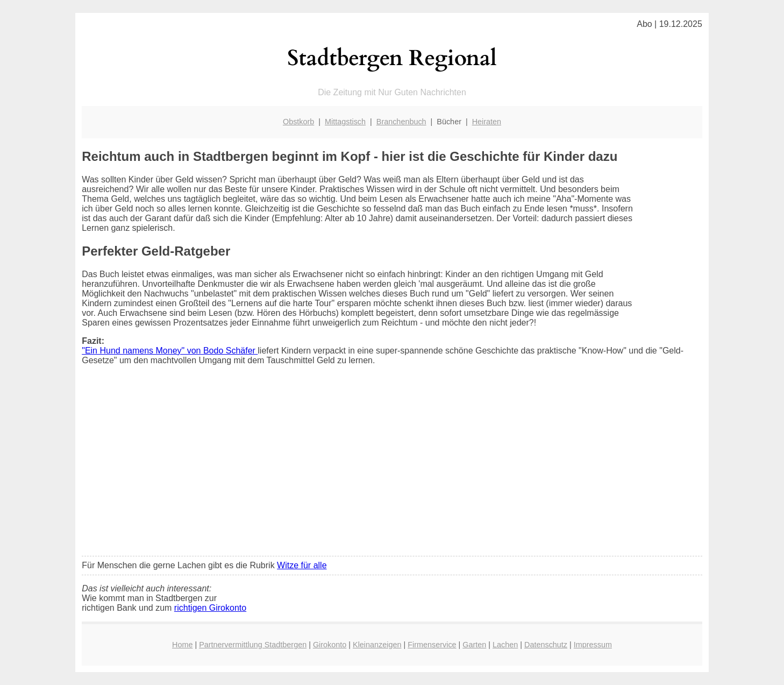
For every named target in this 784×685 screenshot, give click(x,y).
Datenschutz (546, 645)
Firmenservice (432, 645)
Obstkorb (298, 122)
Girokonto (330, 645)
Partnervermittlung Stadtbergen (253, 645)
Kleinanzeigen (377, 645)
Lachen (505, 645)
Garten (474, 645)
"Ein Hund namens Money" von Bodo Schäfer (170, 351)
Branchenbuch (401, 122)
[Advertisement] (392, 468)
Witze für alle (302, 565)
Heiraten (487, 122)
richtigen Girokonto (210, 608)
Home (182, 645)
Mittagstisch (345, 122)
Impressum (593, 645)
